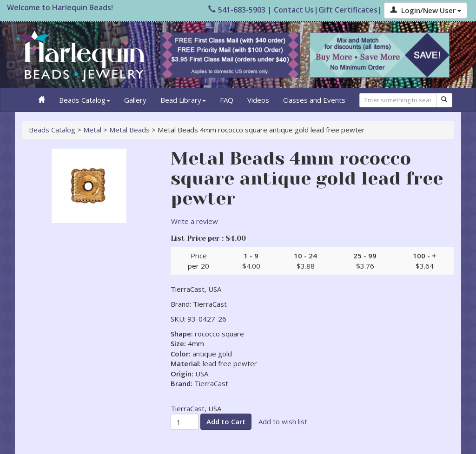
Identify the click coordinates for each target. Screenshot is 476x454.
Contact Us (294, 10)
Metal (92, 130)
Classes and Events (314, 100)
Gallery (135, 100)
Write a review (195, 221)
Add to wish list (283, 421)
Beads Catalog (85, 100)
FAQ (227, 100)
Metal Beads (129, 130)
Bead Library (183, 100)
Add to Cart (226, 421)
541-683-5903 (237, 10)
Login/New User (426, 10)
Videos (258, 100)
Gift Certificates (348, 10)
